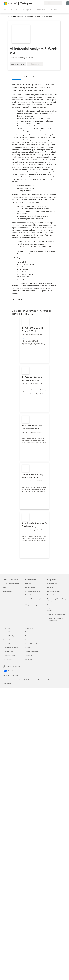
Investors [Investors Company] (28, 648)
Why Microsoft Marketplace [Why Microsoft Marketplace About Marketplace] (11, 583)
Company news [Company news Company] (30, 640)
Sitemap (6, 680)
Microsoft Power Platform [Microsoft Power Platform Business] (11, 648)
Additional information (32, 77)
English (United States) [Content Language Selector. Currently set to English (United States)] (14, 666)
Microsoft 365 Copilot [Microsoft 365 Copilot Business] (9, 656)
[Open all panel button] (4, 10)
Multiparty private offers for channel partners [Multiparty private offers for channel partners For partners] (55, 620)
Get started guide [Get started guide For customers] (30, 587)
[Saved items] (39, 3)
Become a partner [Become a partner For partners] (52, 583)
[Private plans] (42, 3)
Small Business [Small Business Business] (7, 659)
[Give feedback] (34, 3)
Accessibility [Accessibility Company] (29, 656)
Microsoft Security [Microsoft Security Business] (8, 636)
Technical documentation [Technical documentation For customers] (33, 591)
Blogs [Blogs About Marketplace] (5, 587)
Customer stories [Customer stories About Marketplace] (8, 591)
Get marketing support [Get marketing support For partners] (54, 591)
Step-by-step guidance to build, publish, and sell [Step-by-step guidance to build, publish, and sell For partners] (56, 600)
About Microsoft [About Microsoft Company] (30, 636)
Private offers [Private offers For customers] (29, 595)
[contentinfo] (25, 17)
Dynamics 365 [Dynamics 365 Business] (7, 640)
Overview (17, 77)
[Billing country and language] (53, 3)
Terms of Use (37, 680)
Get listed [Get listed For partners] (50, 587)
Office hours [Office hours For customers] (29, 583)
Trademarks (46, 680)
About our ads (56, 680)
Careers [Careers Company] (27, 632)
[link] (34, 340)
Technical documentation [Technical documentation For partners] (54, 595)
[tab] (17, 77)
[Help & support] (36, 3)
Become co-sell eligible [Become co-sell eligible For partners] (54, 605)
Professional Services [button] (16, 16)
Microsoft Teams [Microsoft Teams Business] (8, 652)
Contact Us (14, 680)
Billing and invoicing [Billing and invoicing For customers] (31, 605)
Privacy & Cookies (25, 680)
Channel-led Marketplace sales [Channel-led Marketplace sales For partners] (56, 615)
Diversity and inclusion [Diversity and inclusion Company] (32, 652)
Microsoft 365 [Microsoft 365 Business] (7, 644)
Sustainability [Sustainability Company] (29, 659)
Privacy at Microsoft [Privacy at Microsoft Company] (31, 644)
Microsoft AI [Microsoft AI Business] (7, 632)
